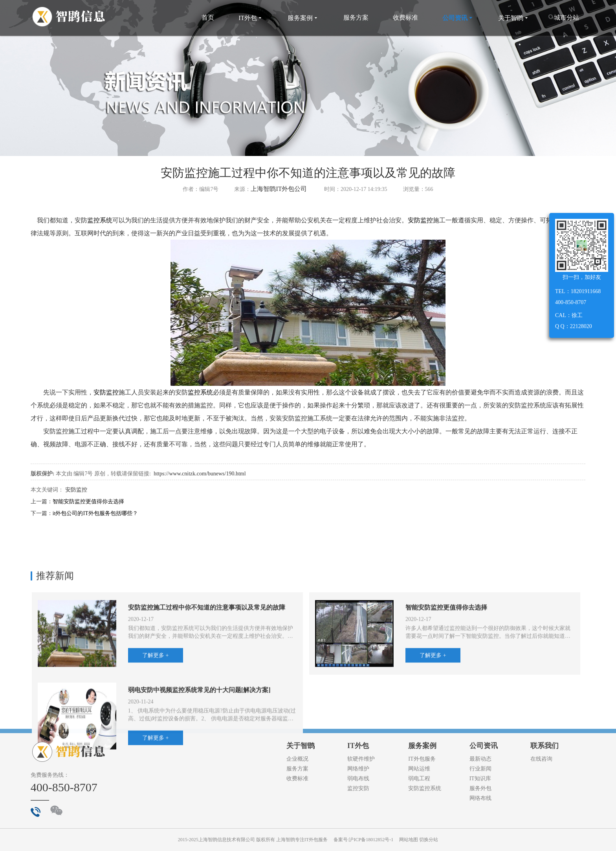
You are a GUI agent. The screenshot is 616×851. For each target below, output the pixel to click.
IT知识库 (480, 779)
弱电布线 (358, 779)
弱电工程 (419, 779)
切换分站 (429, 840)
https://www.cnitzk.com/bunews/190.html (200, 474)
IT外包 (251, 18)
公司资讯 (458, 18)
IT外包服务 (422, 759)
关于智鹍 (514, 18)
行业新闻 (480, 769)
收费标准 (405, 17)
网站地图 (409, 840)
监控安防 (358, 788)
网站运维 (419, 769)
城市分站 (566, 17)
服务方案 (356, 17)
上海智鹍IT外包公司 (279, 189)
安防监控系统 (425, 788)
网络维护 (358, 769)
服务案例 (303, 18)
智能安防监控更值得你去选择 (88, 502)
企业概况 (297, 759)
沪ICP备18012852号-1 (371, 840)
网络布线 (480, 798)
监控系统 (100, 220)
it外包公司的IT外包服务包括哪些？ (95, 513)
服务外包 (480, 788)
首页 (208, 17)
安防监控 (420, 220)
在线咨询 (541, 759)
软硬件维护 (361, 759)
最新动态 (480, 759)
